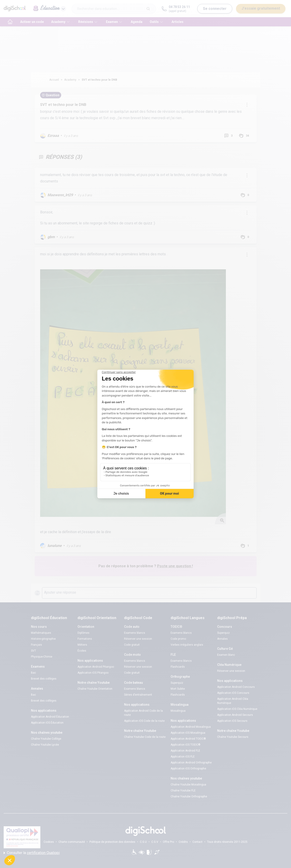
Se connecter (215, 9)
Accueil (54, 80)
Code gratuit (132, 645)
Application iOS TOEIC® (186, 745)
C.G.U (143, 842)
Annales (222, 639)
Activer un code (32, 22)
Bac (33, 673)
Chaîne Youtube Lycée (45, 745)
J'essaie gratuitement (261, 8)
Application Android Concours (236, 687)
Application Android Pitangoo (96, 667)
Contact (197, 842)
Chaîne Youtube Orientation (95, 689)
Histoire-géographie (43, 639)
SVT (33, 651)
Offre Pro (168, 842)
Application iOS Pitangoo (93, 673)
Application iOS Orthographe (188, 769)
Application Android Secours (235, 715)
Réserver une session (138, 639)
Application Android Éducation (50, 717)
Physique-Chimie (42, 657)
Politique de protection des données (112, 842)
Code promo (178, 639)
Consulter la (32, 853)
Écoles (82, 651)
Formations (85, 639)
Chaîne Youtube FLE (183, 791)
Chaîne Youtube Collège (46, 739)
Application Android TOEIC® (188, 739)
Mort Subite (178, 689)
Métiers (82, 645)
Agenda (137, 22)
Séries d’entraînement (138, 695)
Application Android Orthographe (191, 763)
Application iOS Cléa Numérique (237, 709)
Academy (70, 80)
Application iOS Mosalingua (188, 733)
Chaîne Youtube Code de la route (145, 737)
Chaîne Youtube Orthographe (189, 796)
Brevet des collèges (44, 679)
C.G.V (155, 842)
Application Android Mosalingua (191, 727)
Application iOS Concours (233, 693)
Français (36, 645)
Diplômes (83, 633)
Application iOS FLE (183, 757)
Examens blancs (135, 633)
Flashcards (178, 667)
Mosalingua (178, 711)
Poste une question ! (175, 566)
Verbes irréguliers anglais (187, 645)
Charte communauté (72, 842)
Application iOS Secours (232, 721)
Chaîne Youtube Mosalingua (188, 785)
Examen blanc (226, 655)
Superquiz (177, 683)
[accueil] (10, 22)
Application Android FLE (185, 751)
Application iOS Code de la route (144, 721)
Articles (177, 22)
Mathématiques (41, 633)
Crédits (183, 842)
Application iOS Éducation (47, 723)
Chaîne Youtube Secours (233, 737)
